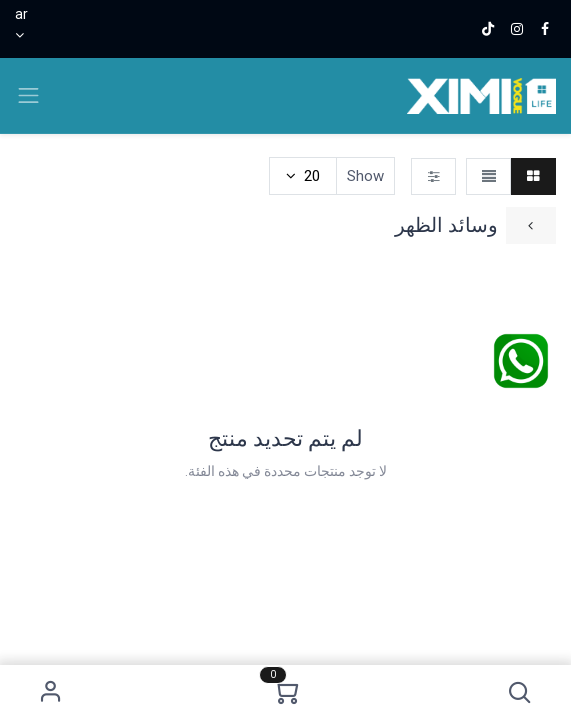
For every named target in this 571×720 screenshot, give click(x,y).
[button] (519, 692)
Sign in (51, 692)
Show (365, 176)
